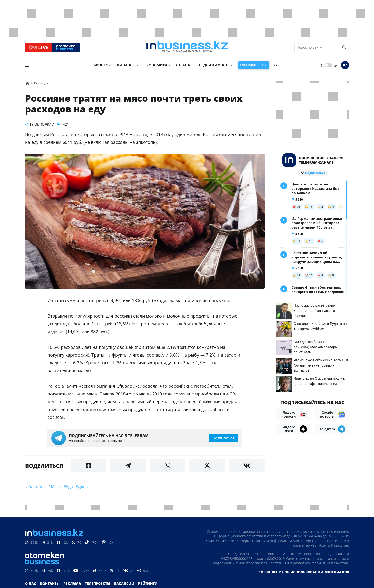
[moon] (335, 67)
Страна (183, 67)
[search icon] (344, 48)
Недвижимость (214, 67)
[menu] (27, 67)
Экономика (156, 67)
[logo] (187, 48)
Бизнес (101, 67)
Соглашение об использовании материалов (304, 574)
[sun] (321, 67)
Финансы (126, 67)
